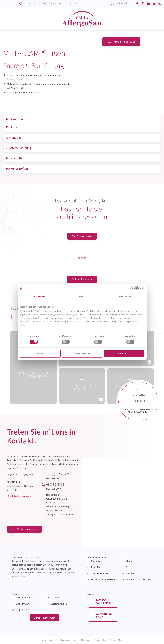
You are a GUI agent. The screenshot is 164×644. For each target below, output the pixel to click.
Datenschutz (88, 640)
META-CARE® (22, 610)
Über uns (95, 561)
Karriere (130, 573)
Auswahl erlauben (82, 354)
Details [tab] (82, 297)
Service (130, 567)
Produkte (96, 567)
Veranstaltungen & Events (104, 580)
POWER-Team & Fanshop (139, 580)
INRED (106, 640)
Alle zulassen (124, 354)
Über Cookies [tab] (125, 297)
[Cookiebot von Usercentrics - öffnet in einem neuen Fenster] (132, 288)
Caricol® (55, 598)
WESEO (121, 640)
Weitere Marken (59, 604)
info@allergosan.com (57, 3)
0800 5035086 (30, 3)
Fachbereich (122, 3)
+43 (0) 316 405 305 (59, 474)
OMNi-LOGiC (23, 604)
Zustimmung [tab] (39, 297)
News (129, 561)
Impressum (76, 640)
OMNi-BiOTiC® (23, 598)
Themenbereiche (99, 573)
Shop (77, 3)
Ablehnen (40, 354)
